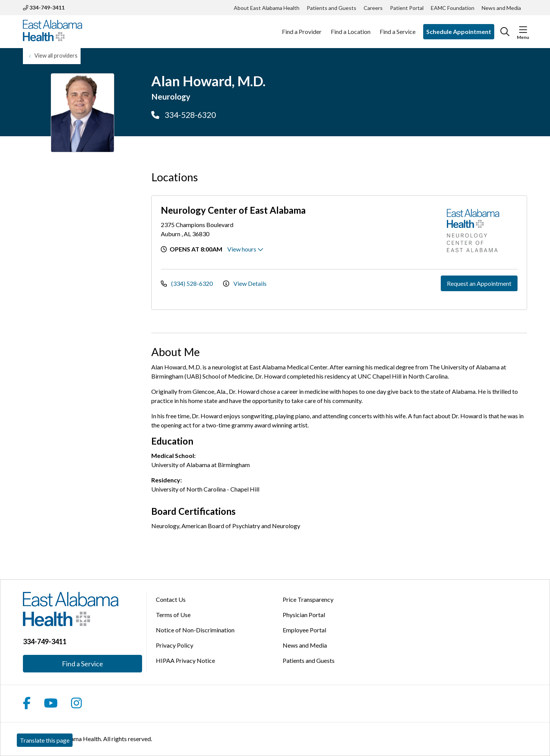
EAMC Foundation (453, 8)
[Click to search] (505, 32)
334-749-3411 (44, 7)
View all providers (56, 56)
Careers (373, 8)
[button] (523, 30)
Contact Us (171, 599)
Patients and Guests (332, 8)
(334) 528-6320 (187, 283)
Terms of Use (173, 615)
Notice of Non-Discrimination (195, 630)
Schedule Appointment (459, 31)
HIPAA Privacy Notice (185, 660)
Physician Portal (304, 615)
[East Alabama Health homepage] (53, 32)
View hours (245, 249)
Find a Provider (302, 27)
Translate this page (45, 740)
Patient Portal (407, 8)
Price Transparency (308, 599)
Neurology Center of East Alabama (233, 210)
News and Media (501, 8)
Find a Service (398, 27)
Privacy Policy (175, 645)
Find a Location (351, 27)
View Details (245, 283)
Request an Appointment (479, 283)
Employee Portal (304, 630)
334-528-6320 (184, 115)
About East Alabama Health (267, 8)
